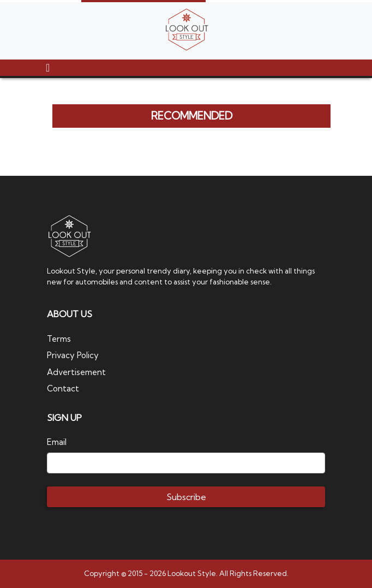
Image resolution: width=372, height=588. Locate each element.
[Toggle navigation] (48, 68)
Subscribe (186, 497)
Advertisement (76, 372)
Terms (59, 339)
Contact (63, 388)
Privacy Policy (73, 355)
